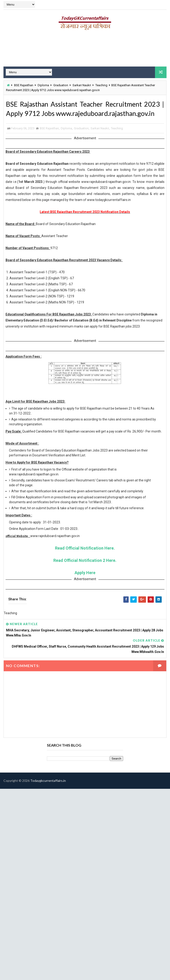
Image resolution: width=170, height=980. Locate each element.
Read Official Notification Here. (85, 559)
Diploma (43, 85)
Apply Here (85, 584)
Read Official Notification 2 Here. (85, 572)
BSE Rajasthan (24, 85)
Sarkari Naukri (82, 85)
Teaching (101, 85)
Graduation (61, 85)
